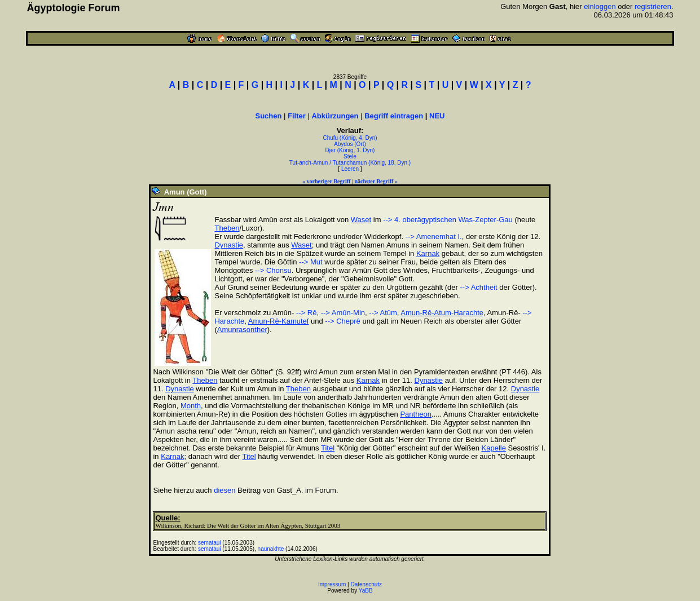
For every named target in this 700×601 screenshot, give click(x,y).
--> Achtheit (479, 287)
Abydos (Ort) (350, 144)
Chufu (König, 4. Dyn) (350, 138)
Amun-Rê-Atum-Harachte (442, 313)
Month (191, 406)
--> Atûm (383, 313)
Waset (361, 220)
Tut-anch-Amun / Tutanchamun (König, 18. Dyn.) (350, 163)
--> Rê (305, 313)
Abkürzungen (335, 116)
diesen (224, 490)
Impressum (332, 584)
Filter (297, 116)
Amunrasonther (242, 330)
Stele (350, 156)
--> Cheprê (343, 321)
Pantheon (416, 414)
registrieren (653, 6)
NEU (437, 116)
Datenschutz (367, 584)
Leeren (350, 169)
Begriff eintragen (394, 116)
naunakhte (271, 549)
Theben (227, 228)
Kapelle (494, 448)
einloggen (600, 6)
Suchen (268, 116)
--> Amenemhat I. (434, 237)
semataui (210, 543)
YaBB (366, 591)
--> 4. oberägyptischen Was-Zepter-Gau (448, 220)
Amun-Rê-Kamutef (279, 321)
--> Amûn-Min (343, 313)
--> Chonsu (273, 270)
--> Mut (311, 262)
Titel (328, 448)
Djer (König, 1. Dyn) (350, 150)
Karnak (428, 253)
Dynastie (229, 245)
